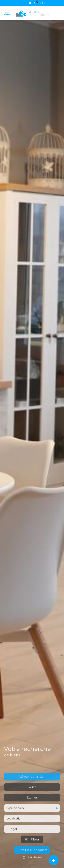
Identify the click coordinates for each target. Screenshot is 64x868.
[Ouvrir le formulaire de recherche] (32, 849)
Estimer (32, 807)
